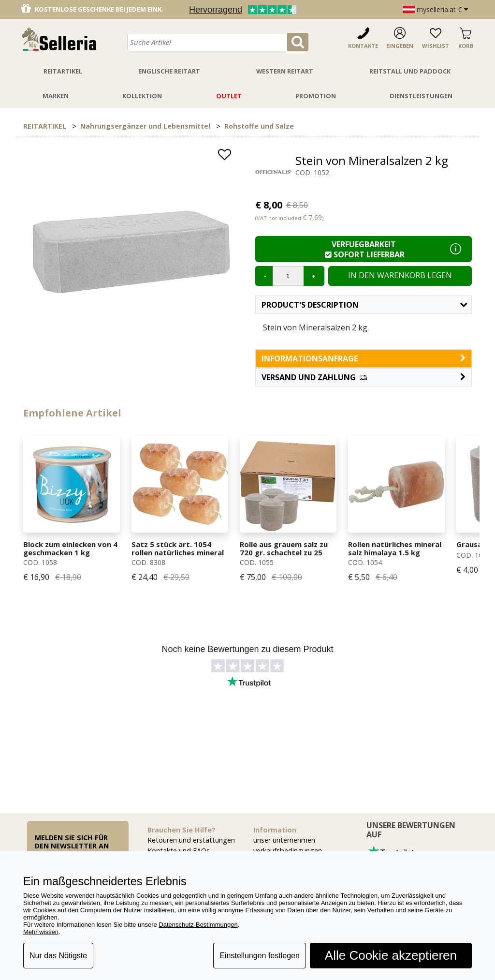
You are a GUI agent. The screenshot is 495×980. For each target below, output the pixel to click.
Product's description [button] (364, 305)
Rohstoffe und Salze (259, 126)
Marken (56, 96)
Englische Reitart (169, 71)
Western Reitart (285, 71)
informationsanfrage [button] (364, 358)
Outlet (229, 96)
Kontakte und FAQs (179, 851)
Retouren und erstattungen (191, 840)
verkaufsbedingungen (288, 851)
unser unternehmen (284, 840)
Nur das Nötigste (58, 956)
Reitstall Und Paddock (410, 71)
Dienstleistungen (421, 96)
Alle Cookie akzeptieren (391, 955)
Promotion (316, 96)
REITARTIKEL (45, 126)
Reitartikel (63, 71)
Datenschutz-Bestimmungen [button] (198, 925)
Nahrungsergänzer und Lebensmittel (145, 126)
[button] (364, 377)
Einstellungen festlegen (259, 956)
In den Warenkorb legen (400, 275)
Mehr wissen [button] (41, 932)
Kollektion (142, 96)
